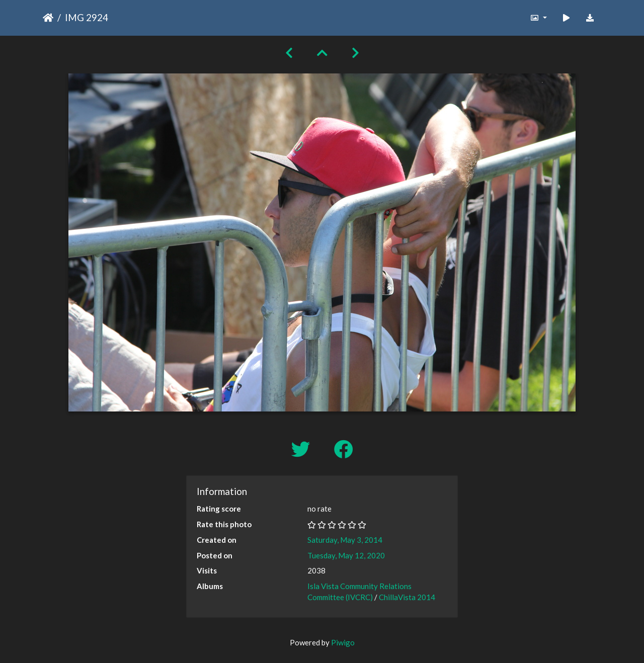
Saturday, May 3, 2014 (345, 540)
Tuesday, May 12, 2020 (346, 555)
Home (48, 18)
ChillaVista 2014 (407, 597)
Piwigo (343, 642)
